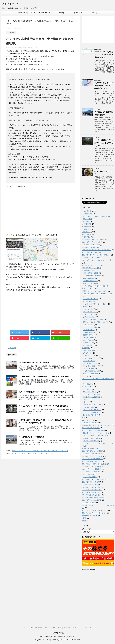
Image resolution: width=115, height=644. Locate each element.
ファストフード (88, 325)
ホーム (9, 13)
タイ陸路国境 (88, 214)
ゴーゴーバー (88, 353)
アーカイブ (86, 529)
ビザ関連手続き (88, 345)
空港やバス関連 (88, 343)
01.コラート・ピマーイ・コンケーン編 (96, 433)
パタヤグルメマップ (44, 13)
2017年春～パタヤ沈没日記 (91, 487)
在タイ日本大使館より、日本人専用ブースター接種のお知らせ (42, 392)
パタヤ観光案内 (87, 384)
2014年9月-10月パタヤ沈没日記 (93, 454)
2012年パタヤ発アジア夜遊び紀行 (94, 430)
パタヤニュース (87, 387)
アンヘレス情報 (88, 407)
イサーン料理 (88, 301)
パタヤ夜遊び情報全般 (91, 350)
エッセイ (85, 376)
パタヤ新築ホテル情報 (91, 273)
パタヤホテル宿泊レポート (92, 276)
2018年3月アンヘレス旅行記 (92, 500)
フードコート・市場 (90, 327)
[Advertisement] (40, 310)
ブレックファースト (90, 312)
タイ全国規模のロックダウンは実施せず (34, 363)
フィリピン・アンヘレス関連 (92, 405)
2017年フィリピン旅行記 (91, 485)
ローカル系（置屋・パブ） (92, 366)
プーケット (86, 399)
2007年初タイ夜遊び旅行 (91, 423)
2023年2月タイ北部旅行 (90, 252)
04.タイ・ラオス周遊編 (91, 441)
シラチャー (86, 402)
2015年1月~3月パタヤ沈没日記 (93, 456)
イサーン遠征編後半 (90, 477)
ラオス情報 (86, 237)
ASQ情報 (86, 221)
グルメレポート (87, 289)
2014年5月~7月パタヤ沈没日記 (93, 451)
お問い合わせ (96, 13)
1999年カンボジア (88, 420)
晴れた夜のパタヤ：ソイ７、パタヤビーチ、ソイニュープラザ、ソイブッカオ (40, 451)
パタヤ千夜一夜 (10, 4)
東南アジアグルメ (89, 335)
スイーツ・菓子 (88, 314)
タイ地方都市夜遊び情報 (91, 371)
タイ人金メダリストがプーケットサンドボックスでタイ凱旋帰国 (43, 406)
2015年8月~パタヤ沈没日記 (91, 461)
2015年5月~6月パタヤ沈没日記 (93, 459)
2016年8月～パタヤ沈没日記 (92, 472)
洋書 (85, 518)
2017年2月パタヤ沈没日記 (91, 482)
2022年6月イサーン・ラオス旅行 (93, 239)
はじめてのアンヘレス (91, 415)
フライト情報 (88, 219)
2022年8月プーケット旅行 (91, 245)
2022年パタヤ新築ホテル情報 (27, 14)
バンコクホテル (88, 278)
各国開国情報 (87, 224)
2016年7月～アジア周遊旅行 (92, 469)
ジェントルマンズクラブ (91, 358)
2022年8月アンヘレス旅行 (91, 247)
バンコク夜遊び (88, 368)
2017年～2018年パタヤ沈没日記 (93, 497)
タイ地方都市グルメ (90, 332)
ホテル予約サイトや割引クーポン (94, 286)
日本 (84, 418)
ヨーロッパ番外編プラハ (90, 448)
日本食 (85, 307)
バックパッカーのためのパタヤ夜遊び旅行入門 (98, 379)
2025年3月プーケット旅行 (91, 268)
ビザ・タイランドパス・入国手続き (95, 216)
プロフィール (78, 13)
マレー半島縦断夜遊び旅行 (91, 428)
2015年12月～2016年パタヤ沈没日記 (95, 464)
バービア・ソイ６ (89, 356)
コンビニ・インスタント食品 (93, 319)
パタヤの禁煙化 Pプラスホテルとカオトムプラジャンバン (104, 143)
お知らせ (85, 521)
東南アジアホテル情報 (91, 283)
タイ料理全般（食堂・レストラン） (95, 304)
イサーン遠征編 (88, 474)
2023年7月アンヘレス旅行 (91, 258)
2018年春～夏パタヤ (89, 503)
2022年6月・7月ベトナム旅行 (92, 242)
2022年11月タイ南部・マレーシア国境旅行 (97, 250)
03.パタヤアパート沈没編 (92, 438)
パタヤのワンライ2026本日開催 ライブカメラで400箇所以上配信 (104, 86)
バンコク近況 (87, 234)
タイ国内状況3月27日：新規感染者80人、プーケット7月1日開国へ (44, 377)
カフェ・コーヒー (89, 317)
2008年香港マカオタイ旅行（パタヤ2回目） (97, 425)
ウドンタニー (87, 389)
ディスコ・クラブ (89, 361)
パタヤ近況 (86, 232)
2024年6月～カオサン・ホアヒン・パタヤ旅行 (98, 260)
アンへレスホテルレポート (92, 410)
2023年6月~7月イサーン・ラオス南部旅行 (96, 255)
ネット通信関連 (88, 340)
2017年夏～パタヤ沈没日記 (91, 492)
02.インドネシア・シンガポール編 (95, 436)
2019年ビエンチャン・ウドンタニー (94, 513)
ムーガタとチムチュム (91, 299)
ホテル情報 (86, 270)
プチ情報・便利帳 (88, 338)
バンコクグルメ (88, 330)
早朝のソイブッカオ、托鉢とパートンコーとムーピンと (32, 453)
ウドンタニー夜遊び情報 (91, 397)
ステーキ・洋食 (88, 309)
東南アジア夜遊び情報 (91, 374)
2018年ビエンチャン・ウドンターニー (95, 510)
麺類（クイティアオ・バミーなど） (95, 291)
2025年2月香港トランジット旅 (92, 265)
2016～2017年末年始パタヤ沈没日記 (94, 479)
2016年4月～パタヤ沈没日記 (92, 467)
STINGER (77, 640)
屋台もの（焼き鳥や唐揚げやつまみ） (96, 322)
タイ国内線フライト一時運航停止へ (32, 437)
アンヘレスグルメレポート (92, 412)
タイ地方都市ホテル (90, 281)
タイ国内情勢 (12, 348)
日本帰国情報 (87, 227)
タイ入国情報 (87, 211)
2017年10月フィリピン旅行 (91, 495)
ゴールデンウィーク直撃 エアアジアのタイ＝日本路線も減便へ (104, 55)
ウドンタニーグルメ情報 (91, 394)
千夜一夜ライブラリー (90, 516)
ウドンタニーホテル (90, 392)
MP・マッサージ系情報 (91, 363)
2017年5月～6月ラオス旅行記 (92, 490)
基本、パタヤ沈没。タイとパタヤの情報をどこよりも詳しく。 (58, 637)
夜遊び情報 (61, 13)
